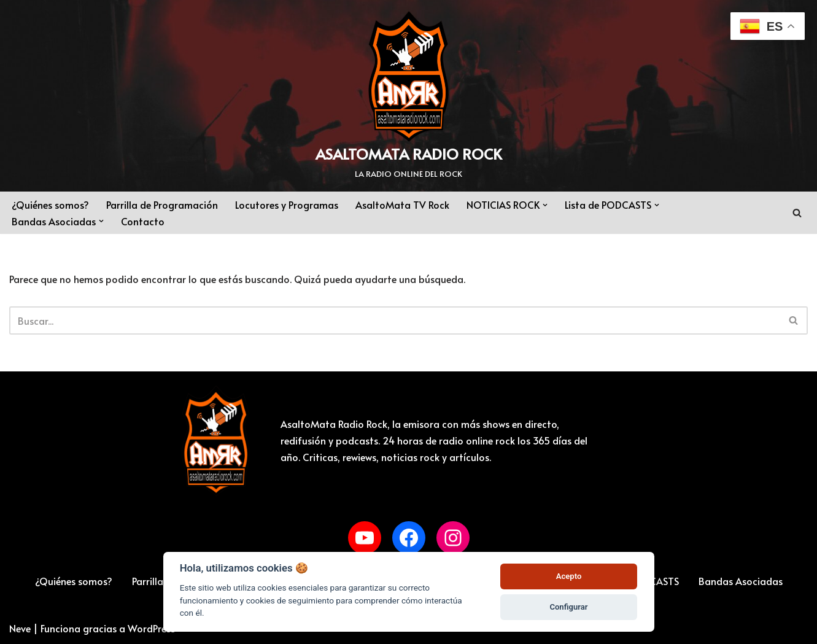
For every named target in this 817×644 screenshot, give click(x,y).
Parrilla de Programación (162, 204)
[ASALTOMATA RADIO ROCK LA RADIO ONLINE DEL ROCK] (408, 96)
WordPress (151, 628)
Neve (20, 628)
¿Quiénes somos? (50, 204)
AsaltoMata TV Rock (402, 204)
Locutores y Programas (287, 204)
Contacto (143, 221)
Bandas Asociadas (741, 581)
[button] (545, 205)
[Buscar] (797, 213)
